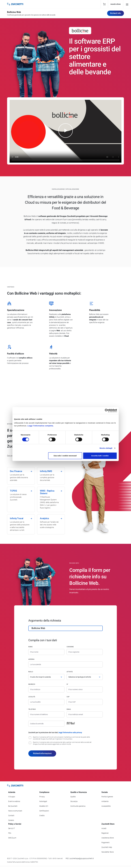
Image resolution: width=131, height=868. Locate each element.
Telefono (32, 709)
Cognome (70, 647)
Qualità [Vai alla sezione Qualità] (73, 797)
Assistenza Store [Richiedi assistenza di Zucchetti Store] (108, 838)
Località (32, 697)
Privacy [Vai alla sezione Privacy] (42, 797)
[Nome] (46, 652)
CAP (68, 697)
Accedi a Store (116, 4)
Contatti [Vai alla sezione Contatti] (11, 816)
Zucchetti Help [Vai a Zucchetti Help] (107, 847)
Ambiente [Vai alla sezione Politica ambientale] (105, 801)
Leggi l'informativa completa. (41, 426)
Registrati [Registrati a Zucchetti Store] (105, 833)
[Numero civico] (85, 689)
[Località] (46, 702)
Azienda (31, 659)
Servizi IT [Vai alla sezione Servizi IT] (12, 828)
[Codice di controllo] (46, 724)
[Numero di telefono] (46, 714)
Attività (70, 672)
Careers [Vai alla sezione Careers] (11, 820)
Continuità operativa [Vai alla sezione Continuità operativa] (78, 806)
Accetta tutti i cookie (100, 456)
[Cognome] (85, 652)
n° (67, 684)
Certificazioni (44, 811)
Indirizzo (32, 684)
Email (69, 709)
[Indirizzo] (46, 689)
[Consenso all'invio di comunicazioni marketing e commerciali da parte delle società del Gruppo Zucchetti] (30, 738)
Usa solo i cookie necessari (65, 456)
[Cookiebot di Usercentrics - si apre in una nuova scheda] (107, 411)
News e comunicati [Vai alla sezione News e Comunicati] (15, 811)
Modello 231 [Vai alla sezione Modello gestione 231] (44, 806)
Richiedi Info (116, 13)
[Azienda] (65, 664)
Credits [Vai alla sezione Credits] (42, 816)
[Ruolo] (46, 677)
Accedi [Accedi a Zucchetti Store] (104, 828)
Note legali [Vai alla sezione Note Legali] (43, 801)
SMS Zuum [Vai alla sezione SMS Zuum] (12, 838)
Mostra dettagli (106, 448)
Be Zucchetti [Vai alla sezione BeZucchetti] (13, 806)
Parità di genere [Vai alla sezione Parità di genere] (107, 797)
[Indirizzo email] (85, 714)
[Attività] (85, 677)
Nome (30, 647)
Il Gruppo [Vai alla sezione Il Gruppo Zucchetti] (12, 797)
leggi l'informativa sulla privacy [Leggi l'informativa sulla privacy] (70, 732)
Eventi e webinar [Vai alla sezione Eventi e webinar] (14, 801)
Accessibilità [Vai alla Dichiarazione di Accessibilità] (106, 806)
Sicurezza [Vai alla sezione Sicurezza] (74, 801)
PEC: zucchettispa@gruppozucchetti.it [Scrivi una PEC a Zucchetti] (80, 858)
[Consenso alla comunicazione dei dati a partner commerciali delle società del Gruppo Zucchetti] (30, 743)
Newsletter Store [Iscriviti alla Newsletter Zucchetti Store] (108, 852)
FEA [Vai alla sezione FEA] (10, 833)
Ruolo (31, 672)
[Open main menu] (127, 4)
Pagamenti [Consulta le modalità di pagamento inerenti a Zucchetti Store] (105, 843)
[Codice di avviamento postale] (85, 702)
